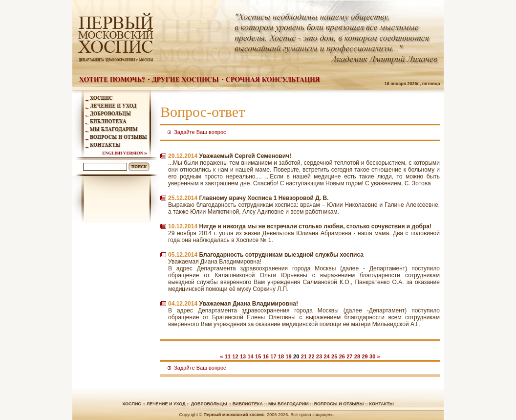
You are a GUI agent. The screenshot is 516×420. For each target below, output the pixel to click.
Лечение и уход (166, 404)
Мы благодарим (289, 404)
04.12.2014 (183, 304)
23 (319, 356)
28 (357, 356)
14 (251, 356)
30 (372, 356)
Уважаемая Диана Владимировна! (248, 304)
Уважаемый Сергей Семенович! (245, 156)
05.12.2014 (183, 255)
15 (258, 356)
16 (266, 356)
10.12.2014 (183, 226)
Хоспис (132, 404)
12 (235, 356)
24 (326, 356)
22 (311, 356)
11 (228, 356)
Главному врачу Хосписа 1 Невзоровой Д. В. (264, 198)
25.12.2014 (183, 198)
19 (288, 356)
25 (334, 356)
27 (349, 356)
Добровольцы (209, 404)
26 (342, 356)
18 (281, 356)
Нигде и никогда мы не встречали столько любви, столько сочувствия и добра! (315, 226)
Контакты (381, 404)
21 (304, 356)
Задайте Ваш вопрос (200, 132)
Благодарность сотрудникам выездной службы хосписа (281, 255)
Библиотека (248, 404)
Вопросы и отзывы (339, 404)
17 (273, 356)
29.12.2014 (183, 156)
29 (365, 356)
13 (243, 356)
